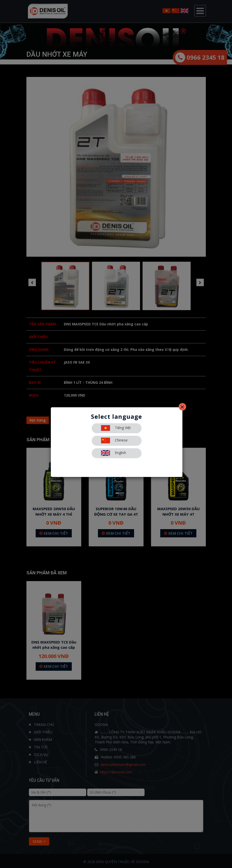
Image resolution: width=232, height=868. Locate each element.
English (114, 453)
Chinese (114, 440)
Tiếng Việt (116, 428)
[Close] (182, 407)
